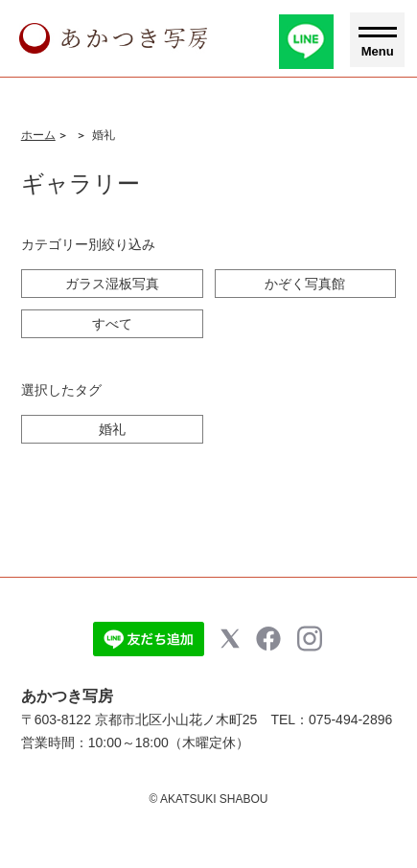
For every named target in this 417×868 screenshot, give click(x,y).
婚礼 (112, 429)
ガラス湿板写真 (112, 284)
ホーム (38, 135)
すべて (112, 324)
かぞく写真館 (305, 284)
